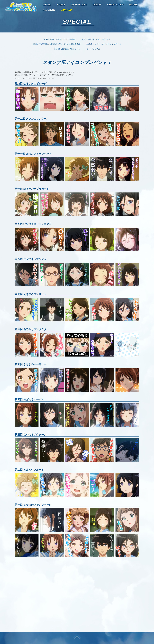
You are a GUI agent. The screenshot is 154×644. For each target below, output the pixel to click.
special (67, 10)
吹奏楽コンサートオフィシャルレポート (104, 44)
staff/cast (79, 5)
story (61, 5)
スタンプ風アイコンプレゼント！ (96, 39)
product (49, 10)
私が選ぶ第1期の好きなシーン (67, 49)
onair (97, 5)
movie (133, 5)
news (47, 5)
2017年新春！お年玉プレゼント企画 (59, 39)
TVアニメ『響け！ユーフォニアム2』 (21, 7)
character (115, 5)
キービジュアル (93, 49)
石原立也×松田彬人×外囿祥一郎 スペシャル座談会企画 (57, 44)
